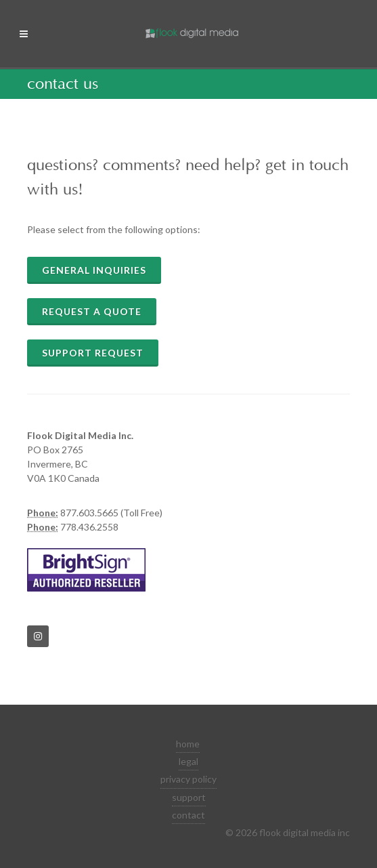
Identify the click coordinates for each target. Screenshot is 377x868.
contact (188, 815)
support (189, 797)
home (188, 744)
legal (188, 761)
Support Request (93, 353)
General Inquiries (94, 270)
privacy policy (188, 779)
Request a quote (92, 311)
